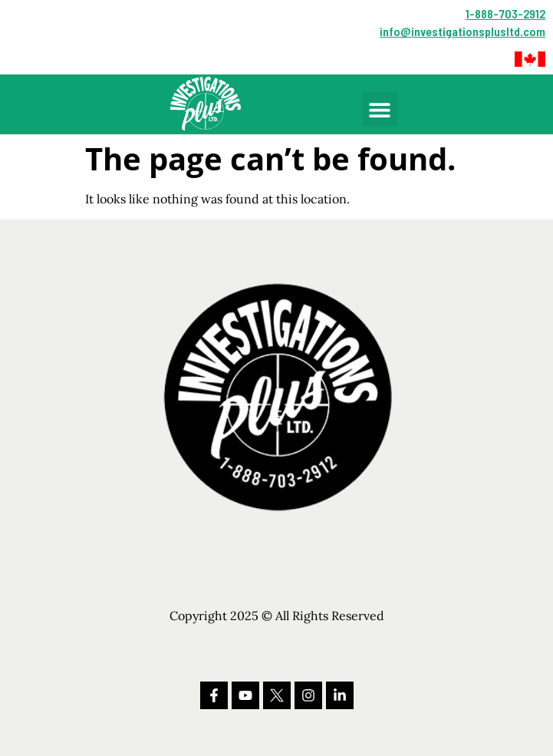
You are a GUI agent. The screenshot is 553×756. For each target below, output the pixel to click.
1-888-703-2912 (505, 13)
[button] (530, 59)
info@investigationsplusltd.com (462, 31)
